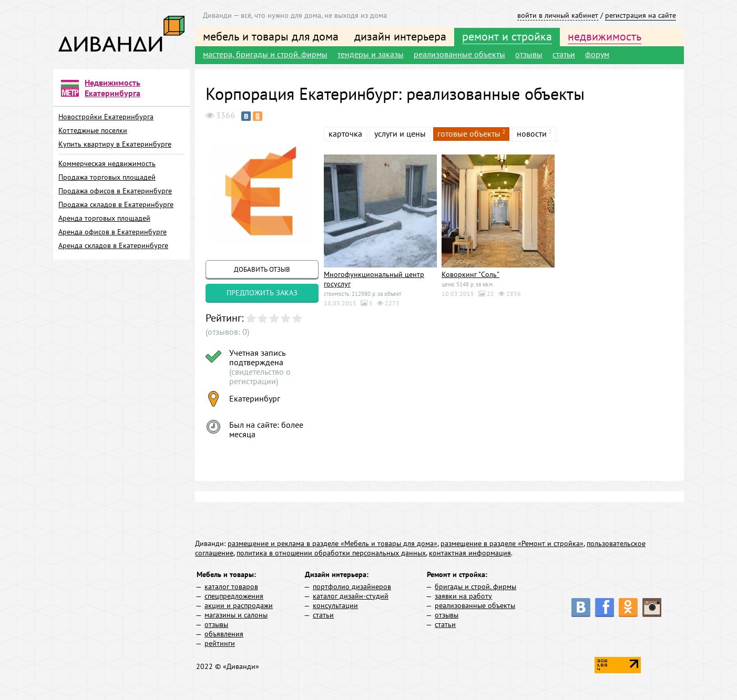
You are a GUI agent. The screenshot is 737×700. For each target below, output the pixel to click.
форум (597, 54)
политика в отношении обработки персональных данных (331, 553)
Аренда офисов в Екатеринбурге (112, 232)
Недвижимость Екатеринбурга (112, 88)
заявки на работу (463, 596)
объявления (224, 634)
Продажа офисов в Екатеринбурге (115, 191)
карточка (345, 133)
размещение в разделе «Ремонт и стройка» (512, 543)
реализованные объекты (459, 54)
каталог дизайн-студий (351, 596)
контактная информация (470, 553)
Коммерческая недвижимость (107, 163)
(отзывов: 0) (227, 332)
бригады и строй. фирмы (475, 586)
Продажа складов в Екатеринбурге (116, 204)
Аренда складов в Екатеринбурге (113, 245)
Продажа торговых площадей (107, 177)
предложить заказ (262, 293)
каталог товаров (231, 586)
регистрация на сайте (641, 15)
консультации (335, 605)
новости (532, 133)
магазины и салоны (236, 615)
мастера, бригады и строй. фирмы (265, 54)
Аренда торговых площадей (104, 218)
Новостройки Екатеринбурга (106, 117)
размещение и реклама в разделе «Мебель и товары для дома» (332, 543)
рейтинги (220, 643)
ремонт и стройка (507, 36)
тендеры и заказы (371, 54)
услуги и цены (400, 133)
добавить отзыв (262, 269)
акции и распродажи (239, 605)
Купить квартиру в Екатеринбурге (115, 144)
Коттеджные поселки (93, 130)
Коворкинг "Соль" (470, 274)
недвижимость (605, 36)
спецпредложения (234, 596)
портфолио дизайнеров (352, 586)
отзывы (529, 54)
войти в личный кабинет (558, 15)
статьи (564, 54)
